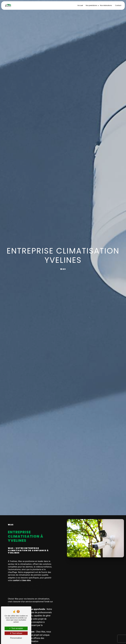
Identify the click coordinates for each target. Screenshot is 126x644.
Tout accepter (16, 628)
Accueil (80, 5)
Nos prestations (91, 5)
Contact (118, 5)
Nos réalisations (106, 5)
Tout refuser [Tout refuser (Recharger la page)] (16, 633)
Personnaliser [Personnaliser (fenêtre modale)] (16, 638)
